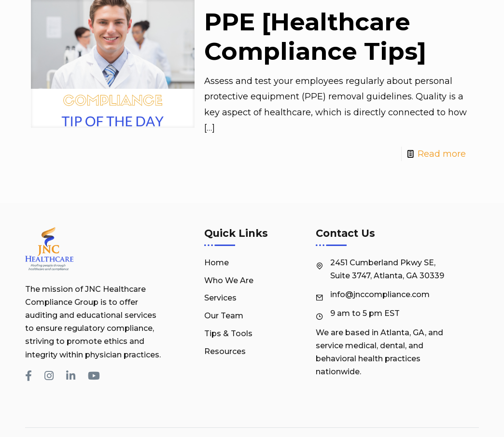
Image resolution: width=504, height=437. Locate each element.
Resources (225, 351)
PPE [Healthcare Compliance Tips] (315, 37)
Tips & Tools (228, 334)
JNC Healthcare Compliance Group (317, 423)
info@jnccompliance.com (380, 294)
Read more (442, 154)
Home (217, 263)
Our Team (224, 316)
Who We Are (229, 280)
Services (220, 298)
